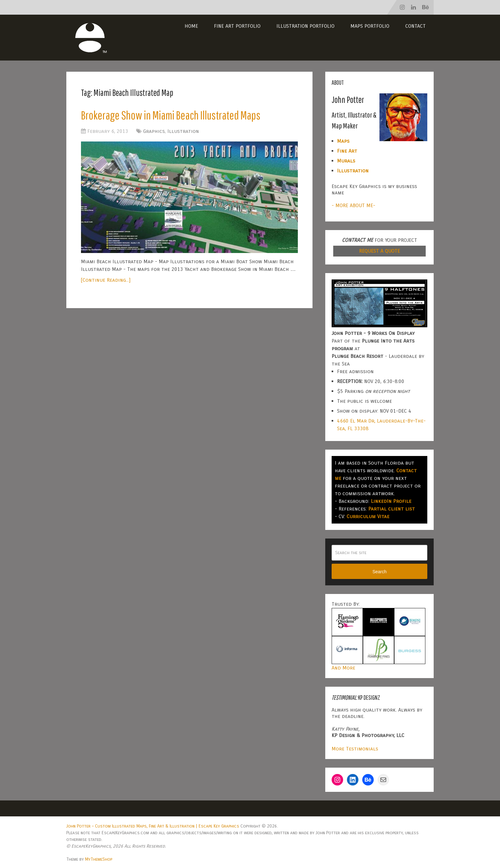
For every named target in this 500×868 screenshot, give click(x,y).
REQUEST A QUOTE (379, 251)
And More (343, 668)
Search (379, 572)
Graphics (154, 131)
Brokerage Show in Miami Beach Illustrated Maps (171, 115)
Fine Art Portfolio (237, 26)
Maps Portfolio (370, 26)
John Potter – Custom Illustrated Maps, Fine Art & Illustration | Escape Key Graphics (153, 826)
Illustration (183, 131)
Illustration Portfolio (305, 26)
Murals (346, 161)
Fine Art (347, 151)
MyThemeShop (99, 859)
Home (191, 26)
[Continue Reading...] (106, 280)
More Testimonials (355, 749)
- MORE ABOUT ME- (353, 205)
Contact (415, 26)
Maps (343, 141)
